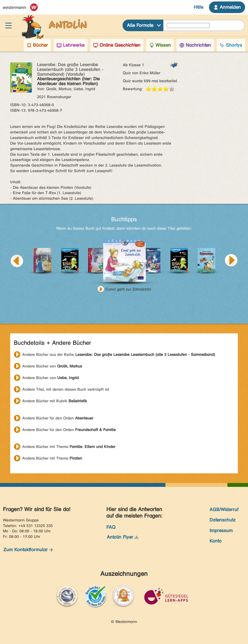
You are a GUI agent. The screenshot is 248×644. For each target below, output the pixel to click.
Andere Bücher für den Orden (58, 418)
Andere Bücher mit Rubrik (55, 401)
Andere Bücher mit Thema (69, 447)
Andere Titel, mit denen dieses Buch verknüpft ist (66, 389)
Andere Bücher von (52, 366)
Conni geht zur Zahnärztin (128, 289)
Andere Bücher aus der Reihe (119, 355)
